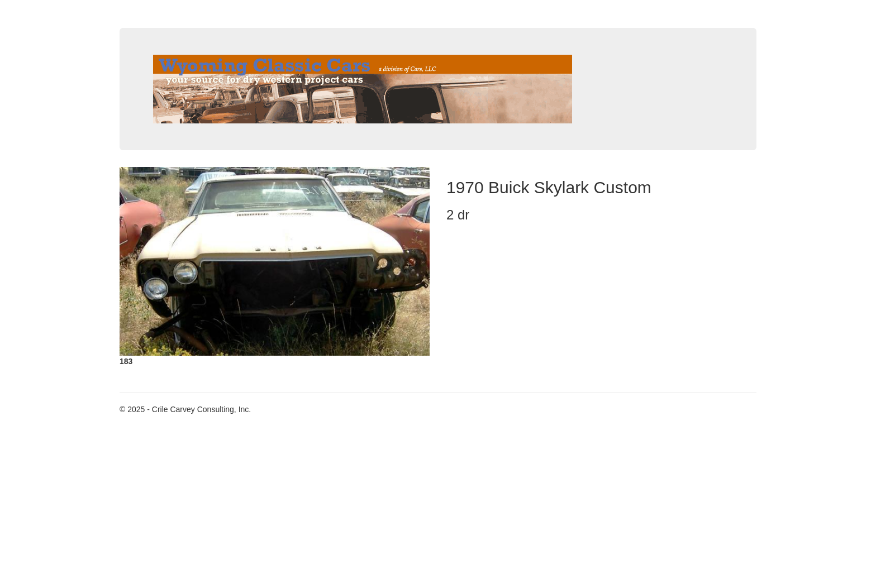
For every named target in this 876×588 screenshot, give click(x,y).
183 (126, 361)
